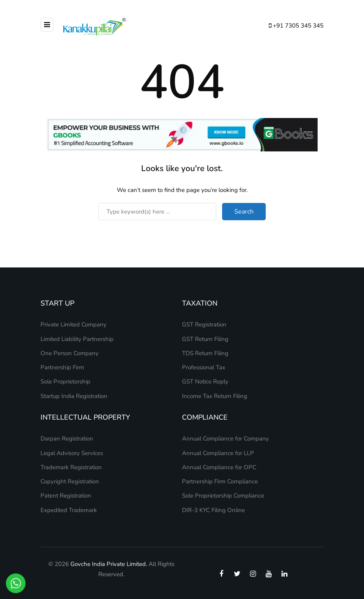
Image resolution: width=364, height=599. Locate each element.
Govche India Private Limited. (109, 564)
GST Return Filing (205, 339)
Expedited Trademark (69, 510)
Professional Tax (204, 367)
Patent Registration (66, 496)
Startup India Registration (74, 396)
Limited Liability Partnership (77, 339)
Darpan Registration (67, 439)
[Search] (157, 212)
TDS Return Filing (205, 353)
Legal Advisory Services (72, 453)
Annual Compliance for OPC (219, 467)
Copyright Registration (70, 481)
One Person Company (70, 353)
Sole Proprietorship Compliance (223, 496)
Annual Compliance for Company (225, 439)
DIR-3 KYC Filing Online (213, 510)
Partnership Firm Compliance (220, 481)
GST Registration (204, 324)
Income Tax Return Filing (215, 396)
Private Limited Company (74, 324)
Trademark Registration (71, 467)
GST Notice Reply (205, 382)
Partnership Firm (62, 367)
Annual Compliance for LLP (218, 453)
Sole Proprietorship (65, 382)
